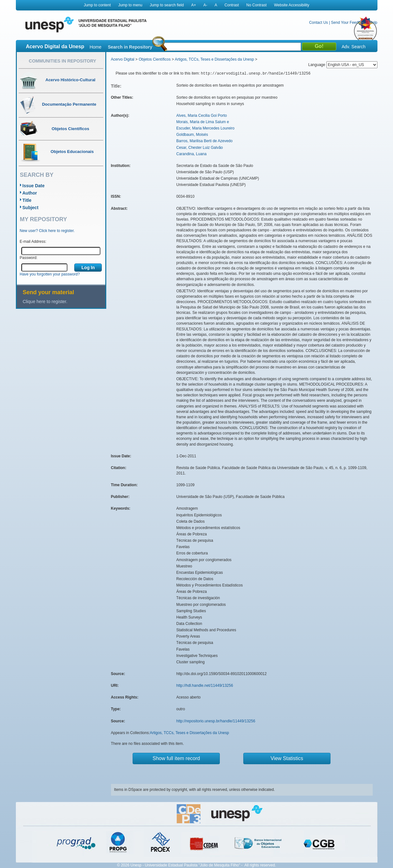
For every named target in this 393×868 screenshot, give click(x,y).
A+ (194, 5)
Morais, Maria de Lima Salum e (203, 122)
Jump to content (97, 5)
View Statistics (287, 758)
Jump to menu (130, 5)
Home (96, 47)
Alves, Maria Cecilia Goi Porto (202, 116)
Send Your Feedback (349, 23)
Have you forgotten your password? (50, 274)
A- (205, 5)
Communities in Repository (62, 61)
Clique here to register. (45, 301)
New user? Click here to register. (47, 231)
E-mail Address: (33, 242)
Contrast (232, 5)
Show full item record (176, 758)
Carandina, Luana (191, 154)
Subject (31, 208)
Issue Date (34, 186)
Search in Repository (130, 47)
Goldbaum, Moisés (192, 135)
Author (30, 193)
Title (27, 200)
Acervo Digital (123, 59)
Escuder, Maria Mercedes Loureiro (205, 128)
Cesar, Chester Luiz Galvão (200, 148)
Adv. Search (354, 47)
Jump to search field (167, 5)
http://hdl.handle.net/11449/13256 (205, 686)
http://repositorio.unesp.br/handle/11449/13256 (216, 721)
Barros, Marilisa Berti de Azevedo (204, 141)
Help (373, 23)
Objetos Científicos (155, 59)
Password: (29, 258)
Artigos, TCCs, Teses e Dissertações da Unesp (214, 59)
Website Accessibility (292, 5)
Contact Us (318, 23)
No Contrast (257, 5)
